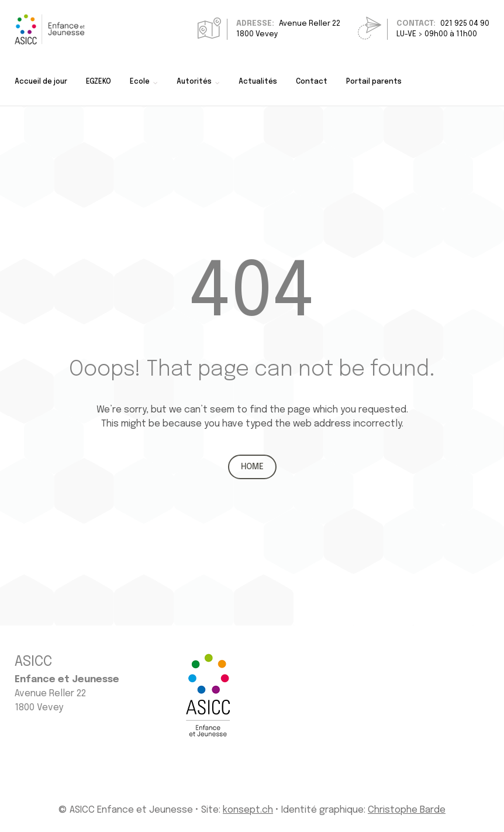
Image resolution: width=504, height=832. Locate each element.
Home (252, 467)
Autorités (194, 82)
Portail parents (374, 82)
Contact (312, 82)
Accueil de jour (41, 82)
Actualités (258, 82)
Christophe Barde (407, 810)
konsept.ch (248, 810)
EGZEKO (99, 82)
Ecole (140, 82)
